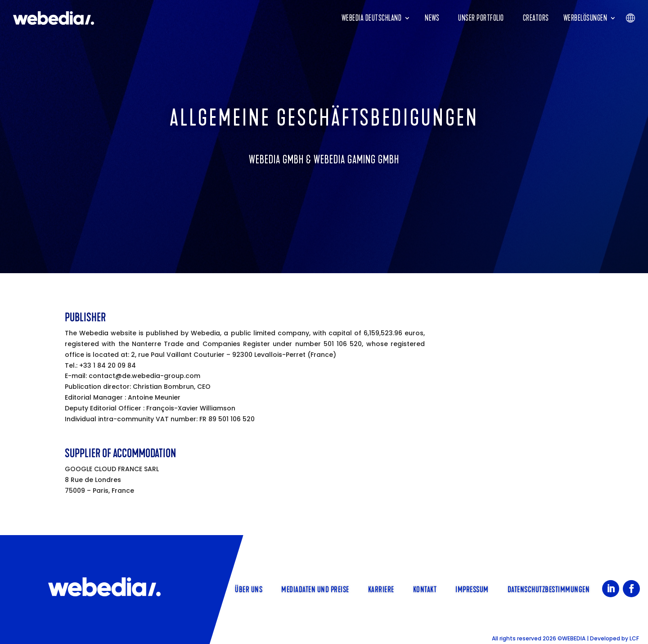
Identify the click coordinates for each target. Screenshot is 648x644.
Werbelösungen (585, 18)
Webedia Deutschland (372, 18)
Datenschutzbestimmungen (549, 589)
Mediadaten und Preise (315, 589)
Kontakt (425, 589)
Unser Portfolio (481, 18)
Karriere (381, 589)
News (432, 18)
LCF (634, 638)
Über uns (249, 589)
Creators (536, 18)
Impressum (472, 589)
